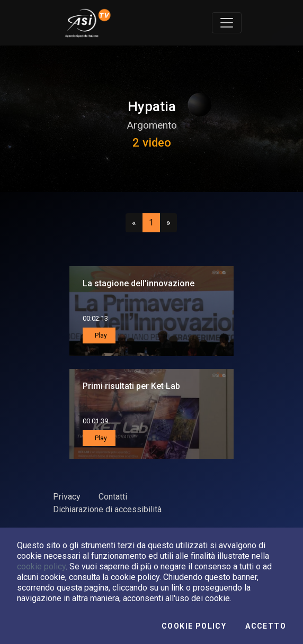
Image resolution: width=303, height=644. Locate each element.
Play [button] (100, 335)
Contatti (113, 497)
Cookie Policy (194, 626)
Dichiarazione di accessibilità (107, 509)
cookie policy (41, 566)
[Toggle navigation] (227, 23)
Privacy (67, 497)
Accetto (266, 626)
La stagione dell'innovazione (139, 283)
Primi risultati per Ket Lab (131, 386)
